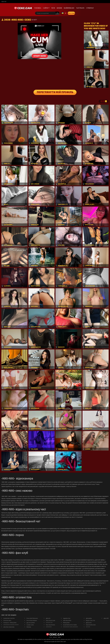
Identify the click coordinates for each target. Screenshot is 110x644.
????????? (49, 627)
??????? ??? (49, 623)
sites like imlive (67, 620)
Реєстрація (71, 13)
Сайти (45, 8)
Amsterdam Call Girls (9, 618)
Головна (38, 8)
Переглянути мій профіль (55, 92)
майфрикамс (69, 8)
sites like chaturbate (9, 627)
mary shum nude (50, 620)
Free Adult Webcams (32, 618)
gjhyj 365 (106, 618)
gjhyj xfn (48, 618)
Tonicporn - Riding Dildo (10, 623)
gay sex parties (31, 623)
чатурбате (80, 8)
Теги (53, 8)
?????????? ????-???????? (70, 627)
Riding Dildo (66, 623)
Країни (59, 8)
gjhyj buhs (89, 623)
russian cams (30, 625)
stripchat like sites (91, 625)
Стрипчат (90, 8)
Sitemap (29, 627)
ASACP (55, 637)
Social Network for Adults (70, 625)
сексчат (4, 2)
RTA (51, 637)
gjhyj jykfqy (89, 618)
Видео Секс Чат (90, 620)
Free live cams (7, 620)
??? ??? (88, 627)
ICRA (59, 637)
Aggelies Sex (67, 618)
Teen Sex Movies (50, 625)
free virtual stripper (32, 620)
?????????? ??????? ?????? (11, 625)
